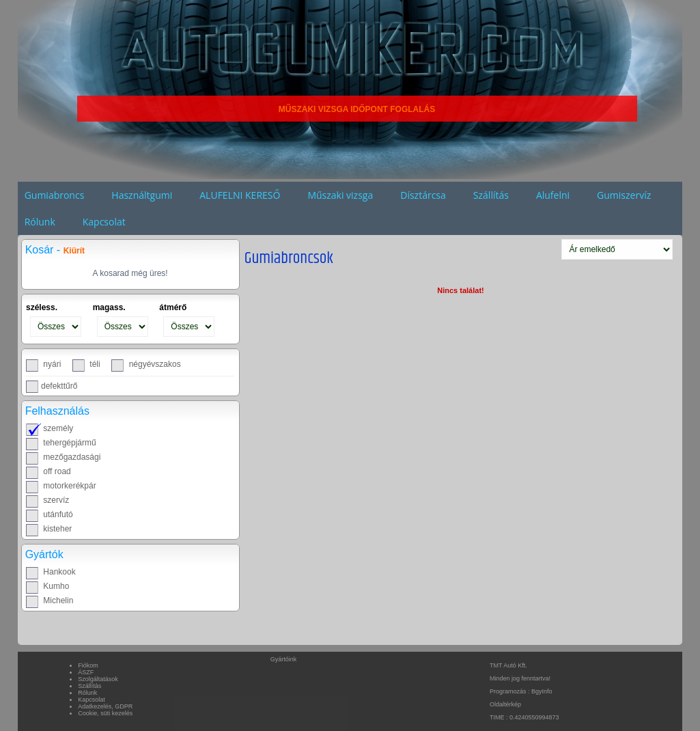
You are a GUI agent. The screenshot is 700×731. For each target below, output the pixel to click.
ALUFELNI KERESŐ (240, 195)
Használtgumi (142, 195)
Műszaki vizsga (340, 195)
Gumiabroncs (55, 195)
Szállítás (491, 195)
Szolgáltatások (98, 679)
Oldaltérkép (505, 704)
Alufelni (553, 195)
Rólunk (40, 222)
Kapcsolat (104, 222)
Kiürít (74, 251)
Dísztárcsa (423, 195)
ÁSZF (86, 672)
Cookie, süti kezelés (105, 713)
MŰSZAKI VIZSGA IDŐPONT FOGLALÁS (357, 109)
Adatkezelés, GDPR (105, 706)
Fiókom (88, 665)
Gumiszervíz (624, 195)
